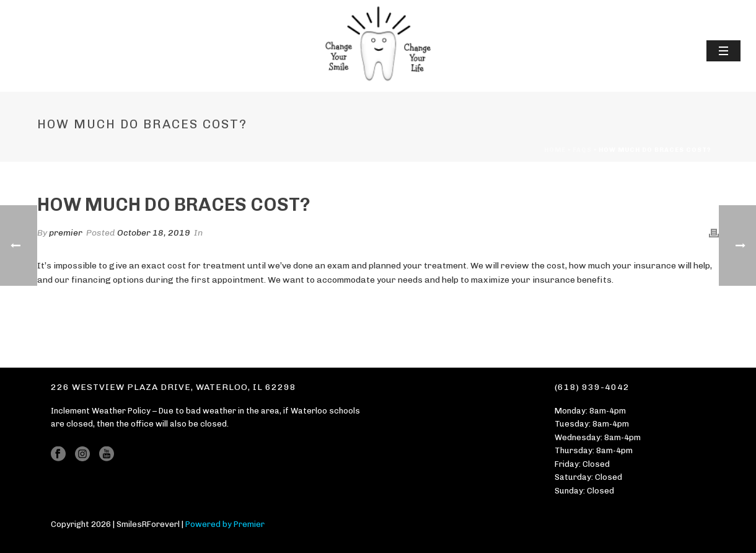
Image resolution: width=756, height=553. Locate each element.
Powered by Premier (225, 524)
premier (66, 233)
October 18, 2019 (154, 233)
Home (555, 150)
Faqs (582, 150)
